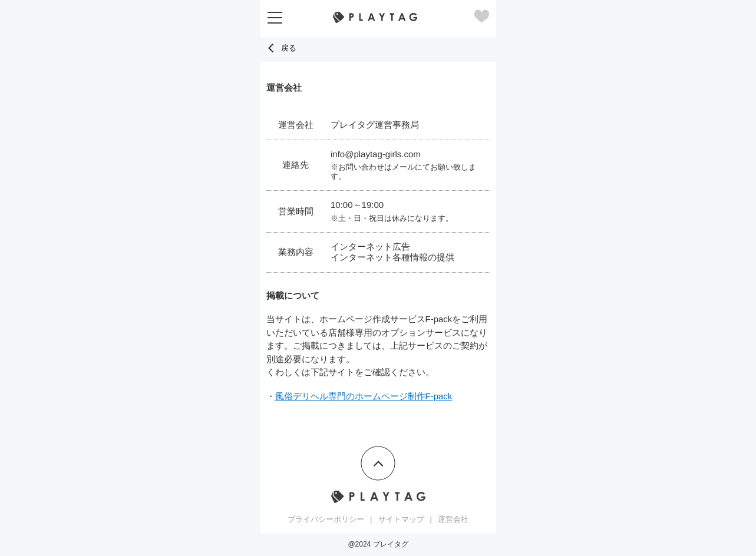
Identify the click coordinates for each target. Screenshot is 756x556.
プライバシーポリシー (326, 519)
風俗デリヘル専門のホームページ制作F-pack (364, 396)
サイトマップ (401, 519)
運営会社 (453, 519)
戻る (281, 48)
